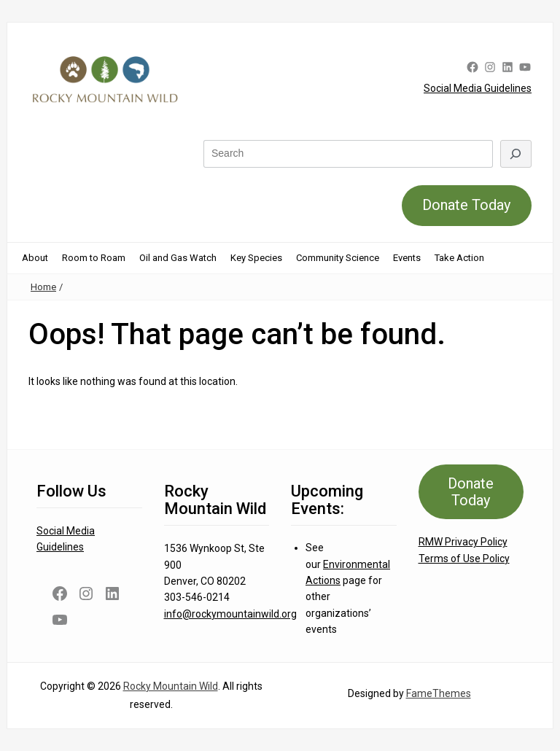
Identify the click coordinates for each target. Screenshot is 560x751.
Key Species (256, 258)
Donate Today (466, 205)
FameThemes (439, 693)
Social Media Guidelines (478, 88)
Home (43, 287)
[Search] (516, 153)
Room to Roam (94, 258)
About (35, 258)
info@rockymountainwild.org (230, 614)
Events (407, 258)
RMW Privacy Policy (463, 542)
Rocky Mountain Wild (171, 686)
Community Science (338, 258)
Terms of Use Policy (464, 559)
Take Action (459, 258)
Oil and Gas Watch (178, 258)
